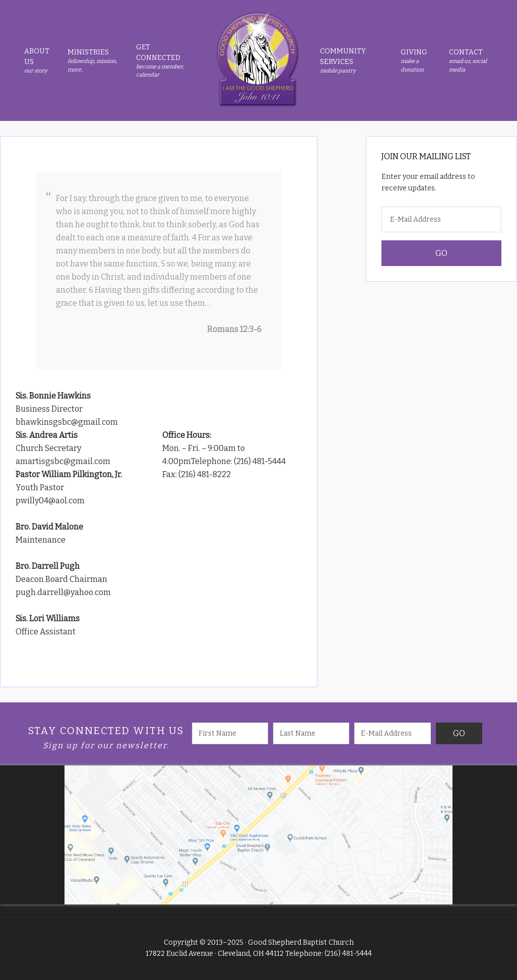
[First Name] (230, 733)
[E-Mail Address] (441, 219)
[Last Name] (311, 733)
